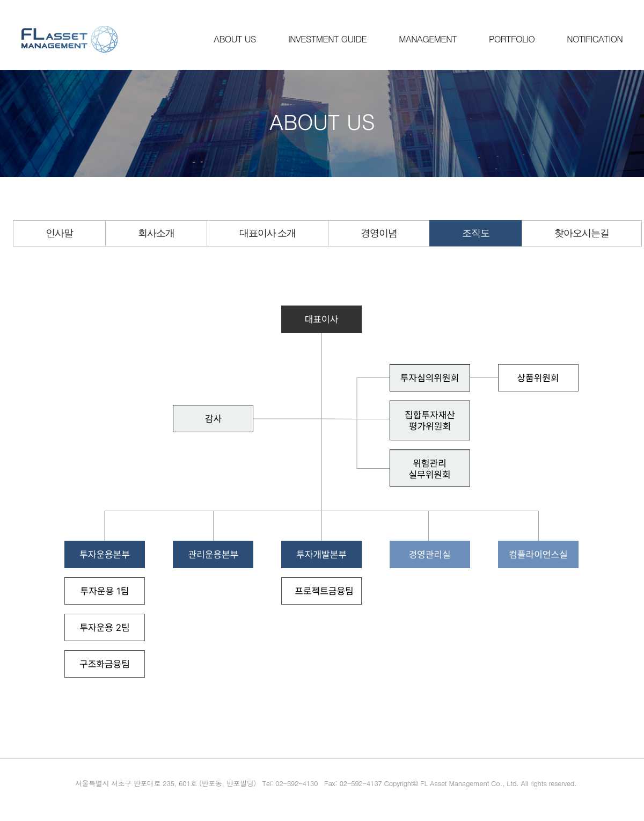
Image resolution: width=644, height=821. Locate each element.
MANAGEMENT (428, 39)
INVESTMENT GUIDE (327, 39)
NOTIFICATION (595, 39)
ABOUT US (235, 39)
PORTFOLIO (512, 39)
